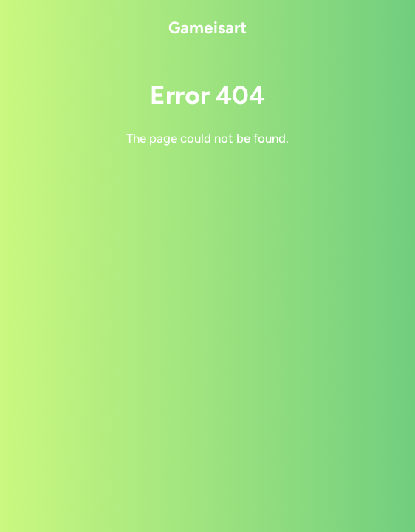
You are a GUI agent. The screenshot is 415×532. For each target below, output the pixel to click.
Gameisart (207, 28)
